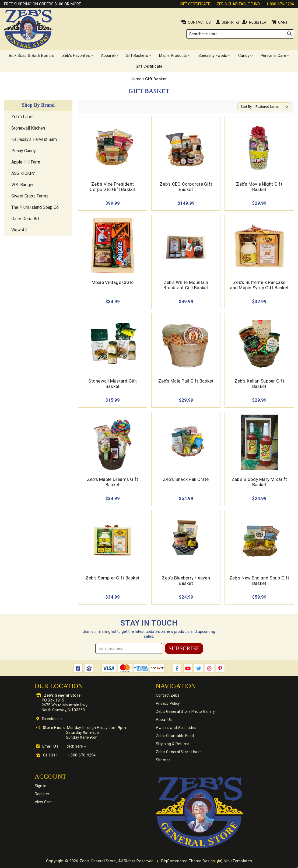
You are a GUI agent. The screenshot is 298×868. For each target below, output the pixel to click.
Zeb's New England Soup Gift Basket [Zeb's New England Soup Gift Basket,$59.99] (259, 581)
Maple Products (175, 55)
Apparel (109, 55)
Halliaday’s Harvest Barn (34, 139)
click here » (76, 746)
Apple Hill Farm (26, 162)
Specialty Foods (214, 55)
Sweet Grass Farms (30, 196)
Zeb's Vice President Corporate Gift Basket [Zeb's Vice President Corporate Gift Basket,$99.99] (112, 187)
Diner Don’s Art (25, 219)
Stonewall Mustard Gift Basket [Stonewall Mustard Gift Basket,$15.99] (113, 384)
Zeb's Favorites (78, 55)
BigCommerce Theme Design (188, 861)
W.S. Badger (22, 185)
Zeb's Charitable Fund (238, 4)
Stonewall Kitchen (28, 128)
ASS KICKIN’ (23, 173)
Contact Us (199, 22)
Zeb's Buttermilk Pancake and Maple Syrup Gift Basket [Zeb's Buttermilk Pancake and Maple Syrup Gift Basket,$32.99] (259, 285)
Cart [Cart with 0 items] (283, 22)
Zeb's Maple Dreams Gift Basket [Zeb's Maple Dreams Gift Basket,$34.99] (113, 482)
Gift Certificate (195, 4)
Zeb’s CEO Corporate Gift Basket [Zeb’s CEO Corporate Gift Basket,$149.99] (186, 187)
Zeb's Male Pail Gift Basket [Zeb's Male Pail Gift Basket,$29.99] (186, 381)
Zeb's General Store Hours (179, 752)
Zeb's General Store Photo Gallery (185, 711)
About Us (164, 720)
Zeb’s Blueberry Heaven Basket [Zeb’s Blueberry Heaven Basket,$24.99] (186, 581)
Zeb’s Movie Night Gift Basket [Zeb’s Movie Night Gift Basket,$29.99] (259, 187)
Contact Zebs (168, 695)
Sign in (228, 22)
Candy (245, 55)
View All (19, 230)
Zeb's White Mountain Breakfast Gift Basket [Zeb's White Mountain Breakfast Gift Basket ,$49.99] (186, 285)
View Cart (43, 802)
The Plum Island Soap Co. (35, 207)
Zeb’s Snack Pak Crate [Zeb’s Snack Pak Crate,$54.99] (186, 479)
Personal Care (275, 55)
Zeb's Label (22, 117)
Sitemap (163, 760)
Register (258, 22)
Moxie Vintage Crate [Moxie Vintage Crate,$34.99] (113, 282)
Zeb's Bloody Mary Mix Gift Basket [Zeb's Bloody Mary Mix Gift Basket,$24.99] (259, 482)
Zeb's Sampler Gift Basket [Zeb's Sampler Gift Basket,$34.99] (113, 578)
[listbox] (273, 107)
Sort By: (247, 107)
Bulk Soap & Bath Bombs (31, 55)
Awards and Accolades (176, 728)
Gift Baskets (138, 55)
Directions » (52, 719)
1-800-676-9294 (280, 4)
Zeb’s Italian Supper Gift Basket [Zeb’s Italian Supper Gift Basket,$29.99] (259, 384)
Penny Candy (24, 151)
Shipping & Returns (173, 744)
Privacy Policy (168, 703)
